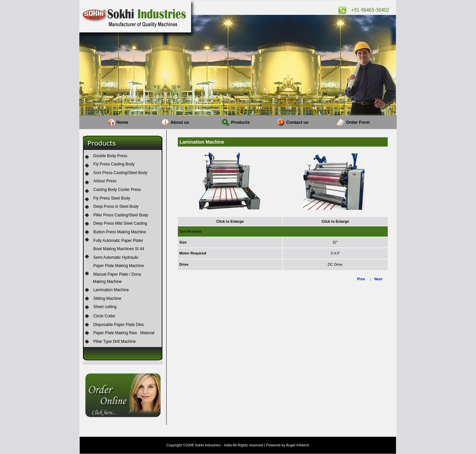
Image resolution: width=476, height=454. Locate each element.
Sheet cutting (105, 307)
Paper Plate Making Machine (119, 266)
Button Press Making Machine (119, 232)
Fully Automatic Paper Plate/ (118, 241)
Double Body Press (110, 156)
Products (240, 122)
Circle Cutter (104, 316)
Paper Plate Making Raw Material (124, 333)
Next (378, 279)
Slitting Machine (107, 298)
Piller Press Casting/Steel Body (121, 215)
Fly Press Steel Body (112, 198)
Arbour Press (105, 181)
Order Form (358, 122)
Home (122, 122)
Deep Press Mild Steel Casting (120, 223)
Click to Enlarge (230, 221)
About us (180, 122)
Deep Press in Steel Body (116, 206)
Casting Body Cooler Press (117, 190)
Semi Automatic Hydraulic (116, 257)
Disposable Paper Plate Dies (119, 325)
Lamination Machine (111, 290)
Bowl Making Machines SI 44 (119, 249)
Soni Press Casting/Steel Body (120, 173)
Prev (361, 279)
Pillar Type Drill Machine (115, 341)
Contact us (297, 122)
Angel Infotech (297, 445)
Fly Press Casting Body (114, 164)
